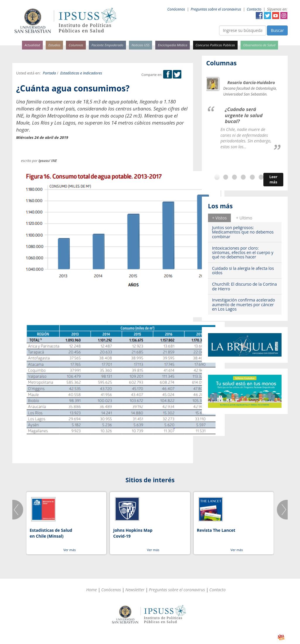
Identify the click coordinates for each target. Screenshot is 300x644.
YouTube (276, 16)
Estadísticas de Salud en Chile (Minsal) (51, 533)
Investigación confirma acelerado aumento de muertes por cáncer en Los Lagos (244, 304)
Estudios (54, 45)
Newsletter (135, 590)
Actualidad (32, 45)
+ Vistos (219, 218)
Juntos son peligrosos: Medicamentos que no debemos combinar (243, 232)
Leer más (273, 179)
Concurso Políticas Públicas (215, 45)
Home (92, 590)
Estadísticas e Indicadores (81, 73)
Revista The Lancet (216, 530)
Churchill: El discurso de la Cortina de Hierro (244, 286)
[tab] (219, 218)
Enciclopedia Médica (173, 45)
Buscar (277, 30)
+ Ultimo (244, 218)
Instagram (284, 16)
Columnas (76, 45)
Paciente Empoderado (107, 45)
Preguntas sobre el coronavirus (216, 9)
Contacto (254, 9)
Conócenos (176, 9)
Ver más (69, 550)
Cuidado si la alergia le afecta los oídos (243, 270)
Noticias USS (141, 45)
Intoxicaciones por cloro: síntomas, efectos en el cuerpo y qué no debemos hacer (243, 253)
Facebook (259, 16)
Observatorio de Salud (259, 45)
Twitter (267, 16)
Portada (49, 73)
